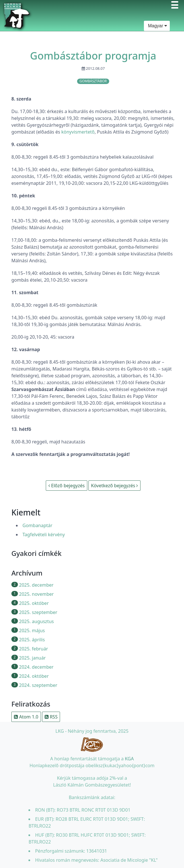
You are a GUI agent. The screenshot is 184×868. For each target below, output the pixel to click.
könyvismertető (78, 132)
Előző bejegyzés (67, 486)
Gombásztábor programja (93, 56)
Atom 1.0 (26, 717)
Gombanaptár (37, 525)
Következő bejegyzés (114, 486)
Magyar (157, 26)
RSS (51, 717)
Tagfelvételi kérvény (44, 535)
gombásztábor (93, 81)
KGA (129, 759)
